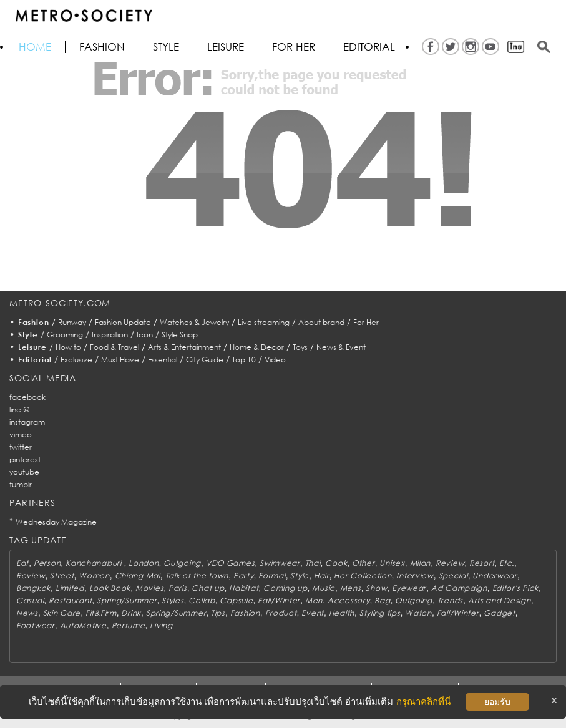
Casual (30, 600)
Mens (351, 588)
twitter (21, 447)
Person (47, 563)
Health (342, 613)
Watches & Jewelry (194, 322)
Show (376, 588)
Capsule (236, 600)
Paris (178, 588)
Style (166, 47)
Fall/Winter (279, 600)
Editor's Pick (515, 588)
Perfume (129, 625)
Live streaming (264, 322)
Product (281, 613)
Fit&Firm (101, 613)
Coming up (285, 588)
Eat (22, 563)
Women (94, 575)
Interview (415, 575)
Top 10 (244, 360)
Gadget (499, 613)
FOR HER (294, 47)
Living (161, 625)
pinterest (25, 459)
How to (68, 347)
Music (324, 588)
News (27, 613)
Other (364, 563)
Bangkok (33, 588)
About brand (321, 322)
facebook (27, 397)
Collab (202, 600)
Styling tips (380, 613)
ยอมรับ (497, 702)
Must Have (120, 360)
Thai (313, 563)
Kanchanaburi (95, 563)
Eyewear (409, 588)
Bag (382, 600)
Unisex (392, 563)
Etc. (507, 563)
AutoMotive (83, 625)
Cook (336, 563)
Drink (131, 613)
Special (453, 575)
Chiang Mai (138, 575)
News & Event (341, 347)
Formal (272, 575)
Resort (482, 563)
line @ (19, 410)
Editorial (369, 47)
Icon (145, 335)
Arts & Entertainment (184, 347)
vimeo (21, 434)
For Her (366, 322)
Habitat (244, 588)
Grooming (65, 335)
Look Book (110, 588)
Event (313, 613)
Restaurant (70, 600)
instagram (27, 422)
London (144, 563)
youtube (24, 472)
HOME (35, 47)
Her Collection (363, 575)
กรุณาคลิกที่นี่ (423, 701)
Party (244, 575)
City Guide (205, 360)
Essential (163, 360)
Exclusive (76, 360)
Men (314, 600)
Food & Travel (115, 347)
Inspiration (110, 335)
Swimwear (280, 563)
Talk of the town (197, 575)
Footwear (36, 625)
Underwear (495, 575)
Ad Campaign (459, 588)
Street (62, 575)
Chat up (208, 588)
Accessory (349, 600)
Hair (322, 575)
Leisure (226, 47)
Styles (173, 600)
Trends (450, 600)
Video (275, 360)
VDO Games (230, 563)
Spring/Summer (127, 600)
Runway (72, 322)
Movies (149, 588)
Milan (421, 563)
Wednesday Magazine (56, 522)
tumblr (21, 484)
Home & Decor (257, 347)
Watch (418, 613)
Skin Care (62, 613)
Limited (70, 588)
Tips (218, 613)
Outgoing (182, 563)
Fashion (102, 47)
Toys (300, 347)
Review (450, 563)
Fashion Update (123, 322)
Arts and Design (500, 600)
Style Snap (180, 335)
